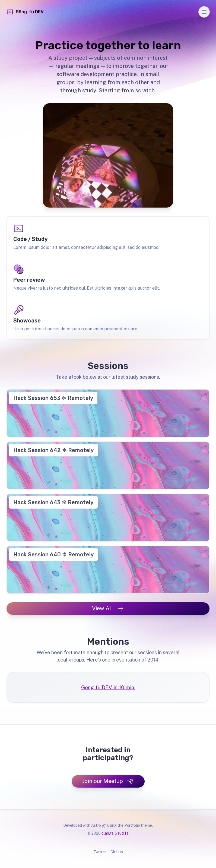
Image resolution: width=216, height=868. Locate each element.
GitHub (117, 852)
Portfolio (132, 825)
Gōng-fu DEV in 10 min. (108, 687)
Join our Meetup (108, 781)
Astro (96, 825)
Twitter (100, 852)
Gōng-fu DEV (25, 12)
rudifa (123, 833)
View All (108, 608)
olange (108, 833)
